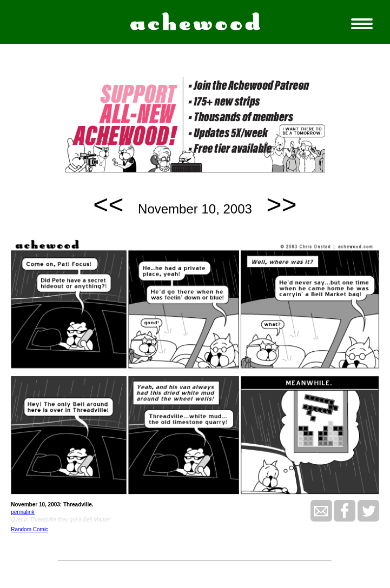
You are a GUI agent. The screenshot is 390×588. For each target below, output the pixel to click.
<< (108, 205)
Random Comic (29, 529)
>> (282, 205)
